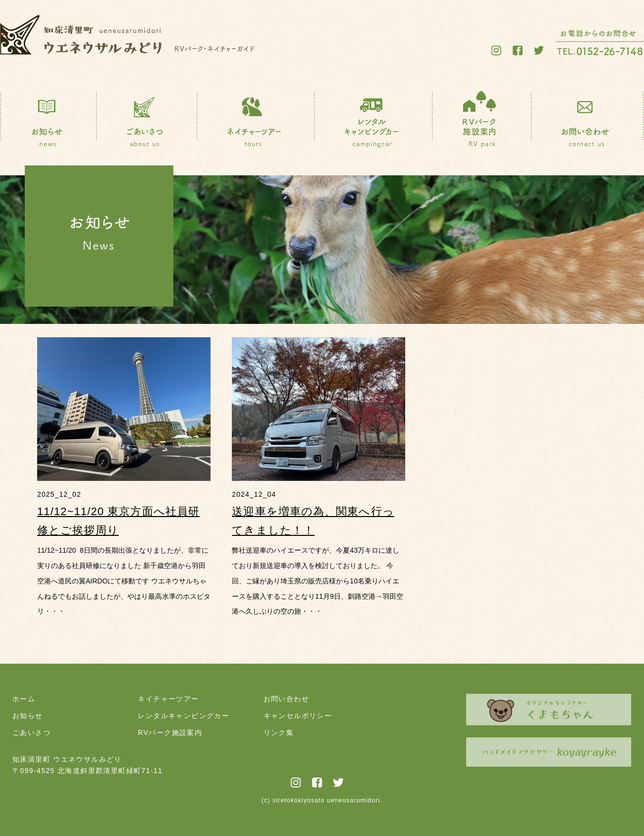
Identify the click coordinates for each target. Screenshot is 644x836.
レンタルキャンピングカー (184, 716)
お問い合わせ (286, 699)
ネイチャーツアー (168, 699)
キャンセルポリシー (298, 716)
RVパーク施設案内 (170, 732)
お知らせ (28, 716)
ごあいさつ (31, 732)
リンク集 (279, 732)
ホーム (24, 699)
